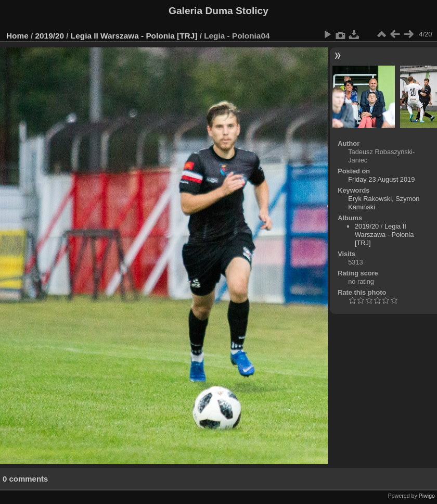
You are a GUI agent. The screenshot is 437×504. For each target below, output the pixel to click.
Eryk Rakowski (370, 199)
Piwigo (427, 496)
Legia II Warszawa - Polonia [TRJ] (134, 36)
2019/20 (50, 36)
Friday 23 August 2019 (381, 179)
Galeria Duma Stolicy (219, 11)
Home (17, 36)
